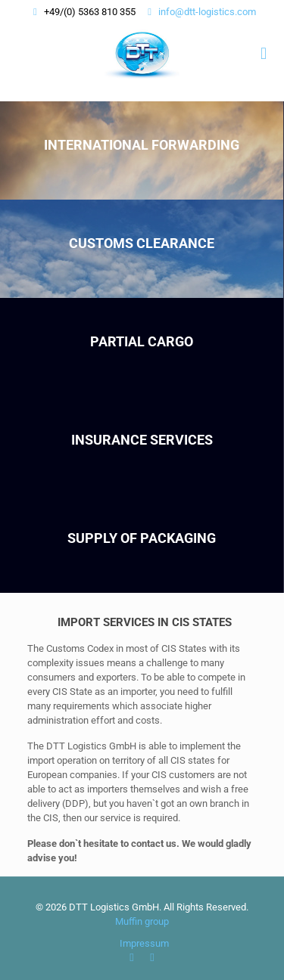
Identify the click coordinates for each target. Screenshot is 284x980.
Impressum (144, 943)
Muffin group (142, 921)
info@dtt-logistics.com (207, 12)
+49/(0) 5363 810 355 (90, 12)
